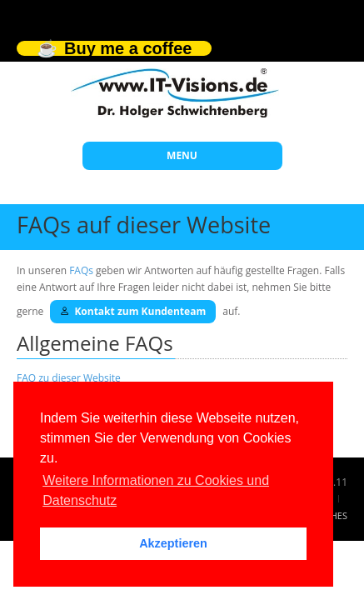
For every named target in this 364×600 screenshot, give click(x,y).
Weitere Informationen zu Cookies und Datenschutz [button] (156, 490)
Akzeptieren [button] (173, 543)
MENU (182, 155)
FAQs (81, 270)
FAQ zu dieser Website (69, 378)
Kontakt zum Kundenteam (133, 311)
